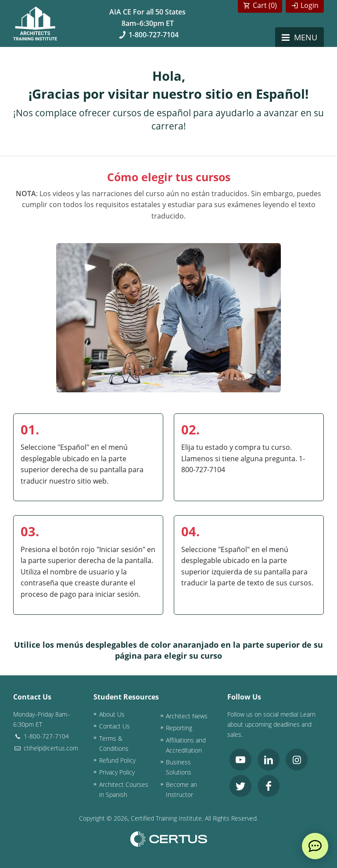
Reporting (179, 728)
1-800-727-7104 (148, 35)
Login (310, 5)
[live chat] (315, 846)
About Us (112, 714)
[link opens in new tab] (240, 760)
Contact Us (115, 726)
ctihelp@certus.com (46, 748)
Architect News (187, 716)
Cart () (265, 5)
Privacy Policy (117, 772)
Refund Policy (117, 760)
